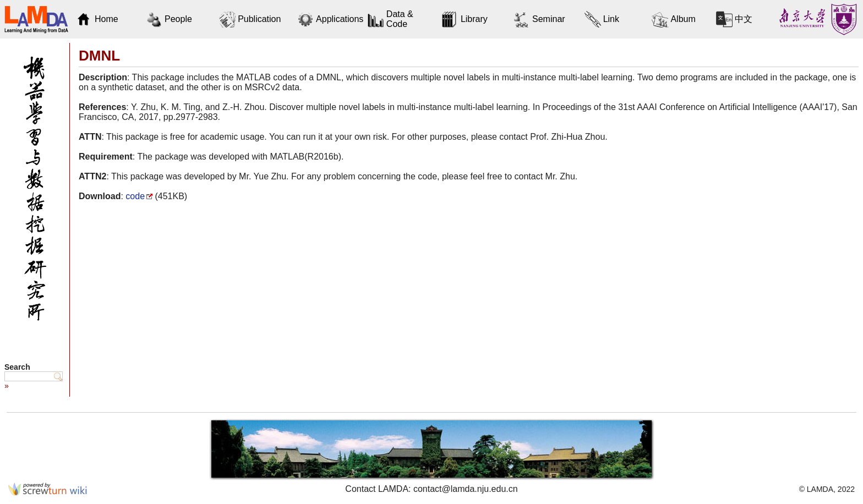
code (135, 196)
